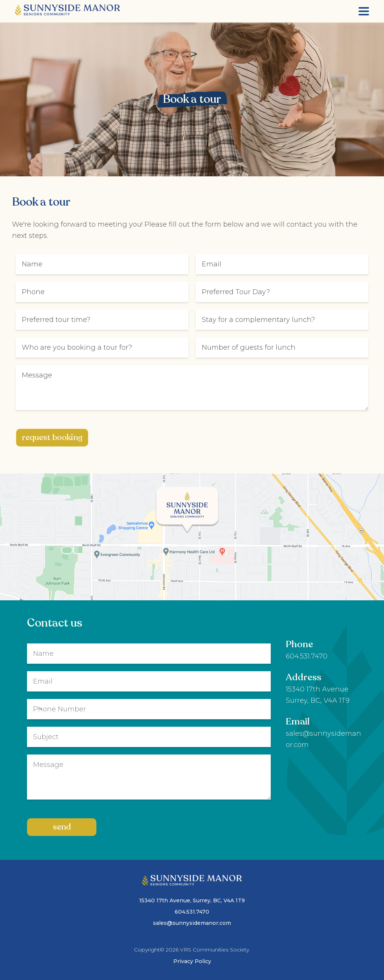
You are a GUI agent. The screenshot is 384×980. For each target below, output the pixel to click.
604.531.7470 (307, 656)
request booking (52, 437)
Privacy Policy (192, 961)
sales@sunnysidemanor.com (192, 923)
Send (62, 827)
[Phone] (149, 709)
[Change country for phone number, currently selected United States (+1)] (35, 709)
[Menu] (364, 11)
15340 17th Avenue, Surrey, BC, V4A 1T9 (192, 900)
